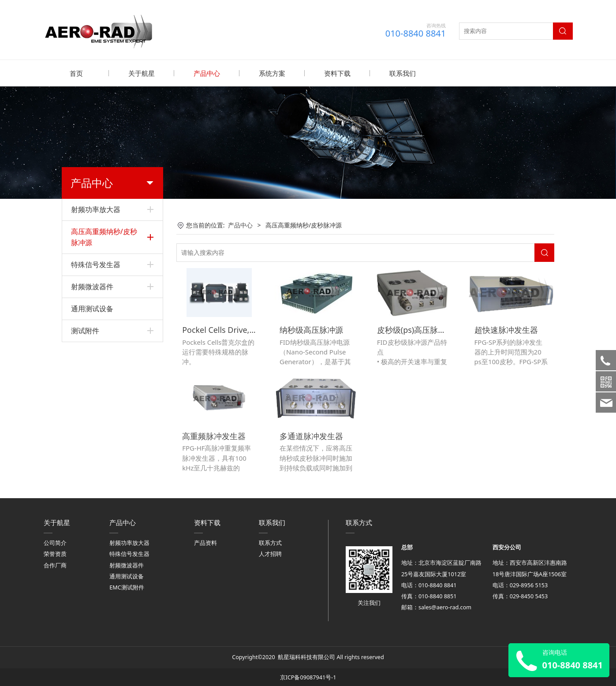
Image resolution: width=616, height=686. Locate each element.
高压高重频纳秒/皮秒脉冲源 (104, 237)
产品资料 (205, 541)
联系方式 (270, 541)
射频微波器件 (92, 286)
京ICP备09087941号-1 (308, 676)
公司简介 (55, 541)
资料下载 (337, 73)
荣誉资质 (55, 552)
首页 (76, 73)
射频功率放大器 (96, 209)
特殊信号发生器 (96, 264)
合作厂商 (55, 563)
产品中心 (207, 73)
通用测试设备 (92, 308)
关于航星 (142, 73)
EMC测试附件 (127, 586)
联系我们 (403, 73)
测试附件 (85, 330)
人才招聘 (270, 552)
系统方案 (272, 73)
